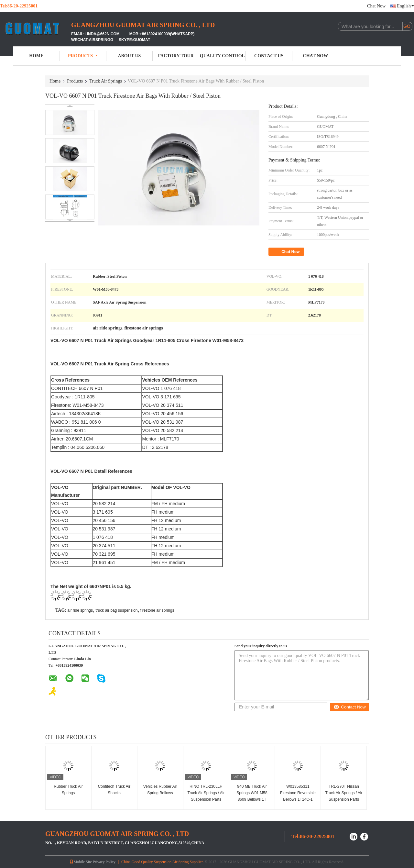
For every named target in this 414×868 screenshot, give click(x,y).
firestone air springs (157, 610)
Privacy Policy (104, 862)
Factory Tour (176, 56)
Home (36, 56)
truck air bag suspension (116, 610)
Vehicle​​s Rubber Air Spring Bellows (160, 790)
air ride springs (80, 610)
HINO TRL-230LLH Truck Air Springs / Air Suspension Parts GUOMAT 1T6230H (206, 796)
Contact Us (269, 56)
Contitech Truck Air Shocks (114, 790)
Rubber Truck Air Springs (68, 790)
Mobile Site (81, 862)
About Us (129, 56)
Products (83, 56)
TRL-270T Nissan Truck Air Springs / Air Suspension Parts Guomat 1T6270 (344, 796)
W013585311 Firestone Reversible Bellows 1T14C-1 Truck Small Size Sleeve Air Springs (298, 799)
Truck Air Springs (106, 81)
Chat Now (376, 6)
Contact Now (349, 707)
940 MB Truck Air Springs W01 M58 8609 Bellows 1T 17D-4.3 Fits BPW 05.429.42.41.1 (252, 799)
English (405, 6)
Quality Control (222, 56)
